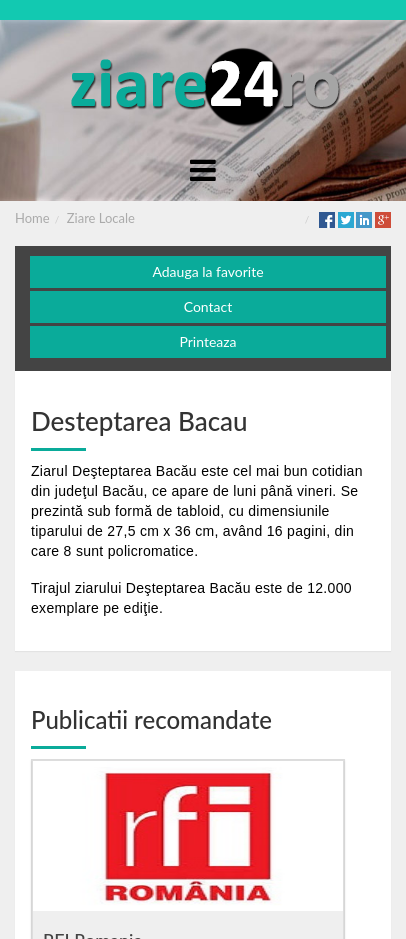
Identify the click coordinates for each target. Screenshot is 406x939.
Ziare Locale (101, 218)
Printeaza (207, 341)
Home (32, 218)
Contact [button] (208, 306)
